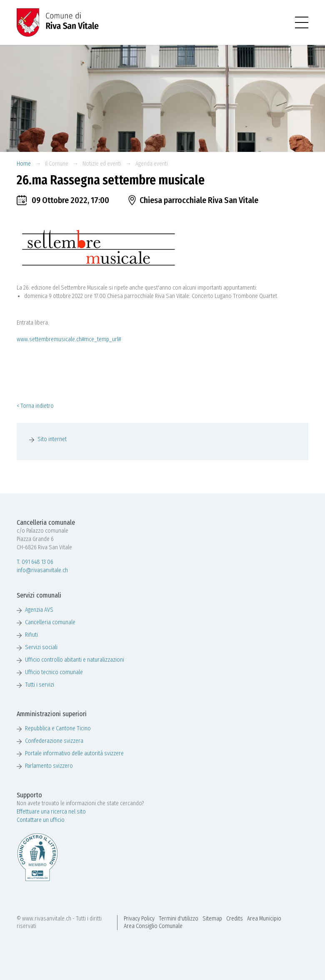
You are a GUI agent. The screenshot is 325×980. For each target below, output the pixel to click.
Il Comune (57, 164)
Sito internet (52, 439)
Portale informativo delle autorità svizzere (74, 753)
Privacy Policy (139, 919)
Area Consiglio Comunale (153, 926)
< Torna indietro (35, 406)
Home (24, 164)
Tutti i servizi (40, 685)
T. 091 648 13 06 (35, 562)
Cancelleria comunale (50, 622)
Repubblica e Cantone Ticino (58, 728)
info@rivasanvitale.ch (42, 570)
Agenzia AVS (39, 610)
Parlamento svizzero (49, 766)
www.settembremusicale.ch (49, 339)
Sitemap (212, 919)
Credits (235, 919)
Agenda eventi (152, 164)
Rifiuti (31, 635)
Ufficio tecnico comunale (54, 672)
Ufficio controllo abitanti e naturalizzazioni (75, 660)
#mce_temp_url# (101, 339)
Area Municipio (264, 919)
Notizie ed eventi (102, 164)
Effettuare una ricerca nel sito (51, 812)
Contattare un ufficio (41, 820)
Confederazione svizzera (54, 741)
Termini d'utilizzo (179, 919)
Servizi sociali (41, 647)
